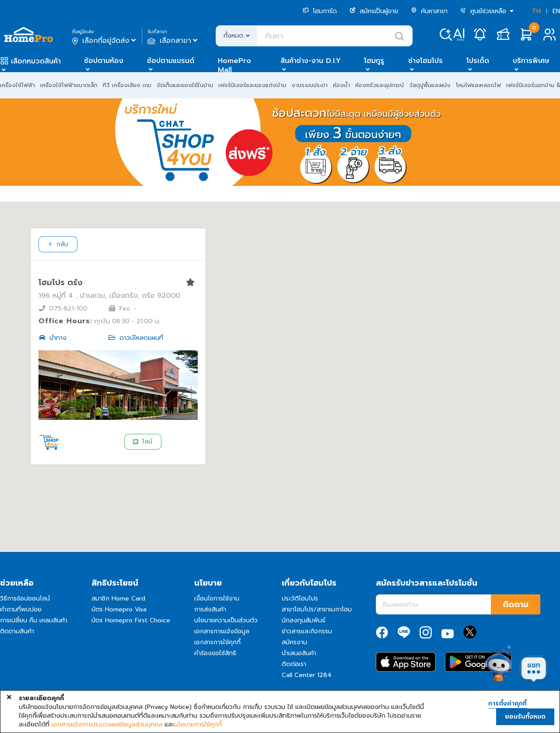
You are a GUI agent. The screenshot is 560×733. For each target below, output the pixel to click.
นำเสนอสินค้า (299, 653)
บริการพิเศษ (531, 61)
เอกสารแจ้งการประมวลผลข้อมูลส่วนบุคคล (107, 725)
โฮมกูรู (374, 61)
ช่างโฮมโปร (425, 61)
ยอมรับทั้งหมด (525, 717)
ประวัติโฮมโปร (300, 599)
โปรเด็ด (478, 61)
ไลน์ (142, 442)
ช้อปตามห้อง (104, 61)
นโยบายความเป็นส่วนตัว (226, 620)
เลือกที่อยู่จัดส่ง (105, 41)
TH (536, 11)
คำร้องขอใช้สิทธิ (215, 653)
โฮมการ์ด (320, 11)
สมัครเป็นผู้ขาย (374, 11)
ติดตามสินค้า (17, 631)
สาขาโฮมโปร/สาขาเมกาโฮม (317, 609)
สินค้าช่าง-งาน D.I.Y (311, 61)
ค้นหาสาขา (429, 11)
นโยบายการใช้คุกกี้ (198, 725)
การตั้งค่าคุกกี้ (507, 704)
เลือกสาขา (173, 41)
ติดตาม (516, 604)
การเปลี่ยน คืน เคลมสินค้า (34, 620)
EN (556, 11)
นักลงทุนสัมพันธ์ (304, 620)
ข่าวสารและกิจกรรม (307, 631)
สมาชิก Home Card (118, 599)
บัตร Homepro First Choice (131, 620)
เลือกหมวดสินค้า (36, 61)
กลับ (57, 244)
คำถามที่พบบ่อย (21, 609)
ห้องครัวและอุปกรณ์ (380, 85)
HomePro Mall (234, 65)
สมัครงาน (294, 642)
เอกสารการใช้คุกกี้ (217, 642)
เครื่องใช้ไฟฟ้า (17, 85)
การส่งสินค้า (210, 609)
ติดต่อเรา (294, 664)
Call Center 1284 (307, 675)
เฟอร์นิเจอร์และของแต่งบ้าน (252, 85)
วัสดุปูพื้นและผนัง (430, 85)
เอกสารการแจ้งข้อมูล (222, 631)
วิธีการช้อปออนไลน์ (25, 599)
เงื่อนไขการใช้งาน (217, 599)
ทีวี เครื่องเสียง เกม (127, 85)
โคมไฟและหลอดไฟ (478, 85)
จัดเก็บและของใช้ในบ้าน (185, 85)
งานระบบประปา (310, 85)
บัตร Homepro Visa (119, 609)
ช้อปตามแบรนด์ (171, 61)
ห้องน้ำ (341, 85)
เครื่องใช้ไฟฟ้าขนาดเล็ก (69, 85)
